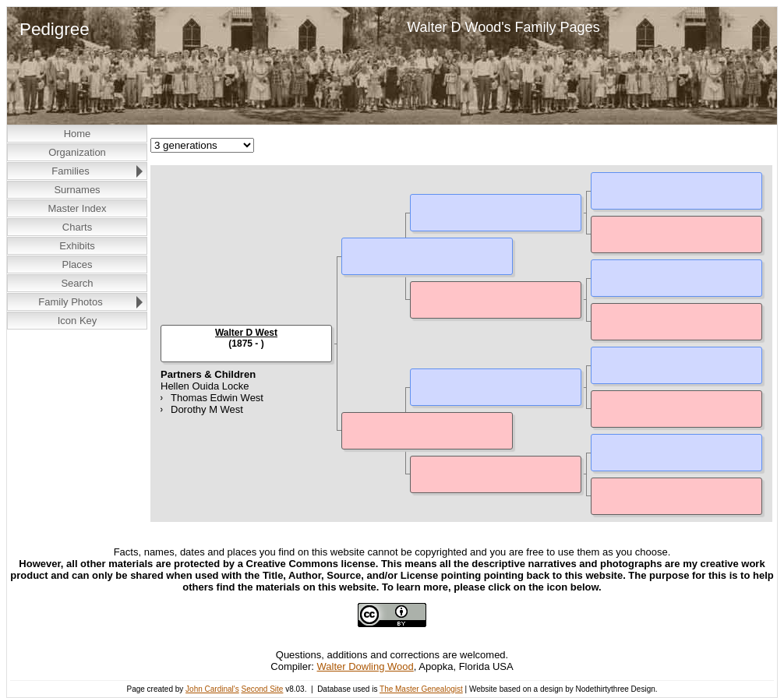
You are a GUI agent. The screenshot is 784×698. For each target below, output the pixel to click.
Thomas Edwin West (217, 398)
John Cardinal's (212, 689)
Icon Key (78, 321)
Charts (77, 227)
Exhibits (77, 246)
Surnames (77, 190)
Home (78, 134)
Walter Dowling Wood (366, 666)
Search (77, 283)
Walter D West (246, 333)
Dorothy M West (207, 409)
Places (77, 264)
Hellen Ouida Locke (205, 386)
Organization (77, 152)
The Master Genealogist (421, 689)
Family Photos (70, 302)
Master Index (77, 208)
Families (70, 171)
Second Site (262, 689)
